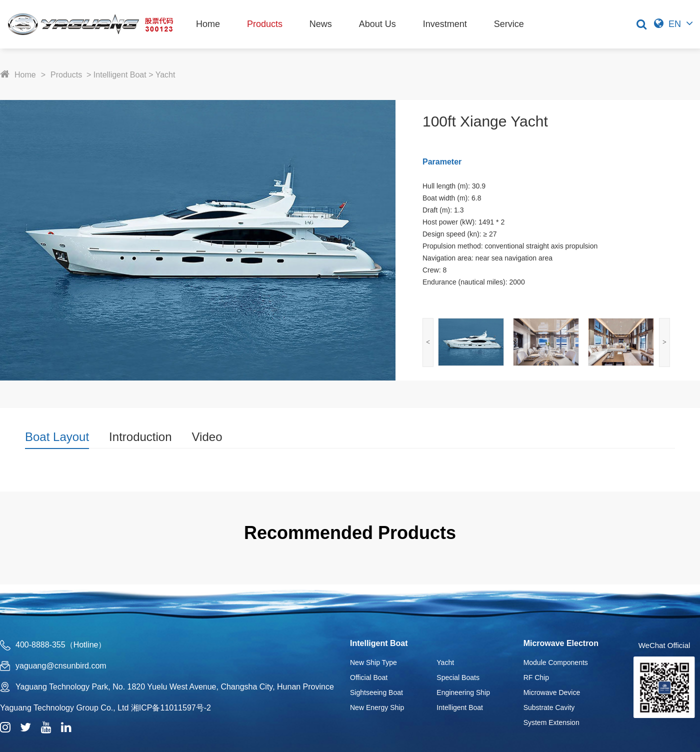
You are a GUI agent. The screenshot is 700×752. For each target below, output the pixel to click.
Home (208, 24)
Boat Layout (57, 437)
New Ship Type (373, 662)
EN (675, 24)
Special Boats (458, 677)
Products (265, 24)
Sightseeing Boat (376, 692)
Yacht (165, 75)
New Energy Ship (377, 707)
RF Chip (536, 677)
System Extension (551, 722)
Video (207, 437)
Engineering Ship (463, 692)
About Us (377, 24)
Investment (445, 24)
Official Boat (369, 677)
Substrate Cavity (549, 707)
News (321, 24)
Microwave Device (552, 692)
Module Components (556, 662)
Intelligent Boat (120, 75)
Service (509, 24)
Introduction (140, 437)
